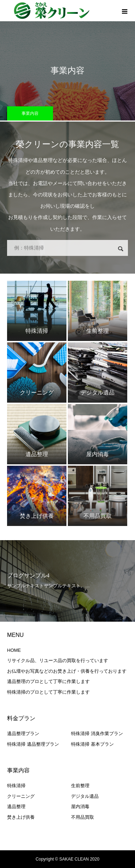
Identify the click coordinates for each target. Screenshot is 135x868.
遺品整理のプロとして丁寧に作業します (48, 681)
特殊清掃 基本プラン (92, 744)
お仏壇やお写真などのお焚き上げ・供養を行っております (67, 671)
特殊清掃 (16, 786)
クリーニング (21, 796)
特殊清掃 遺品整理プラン (33, 744)
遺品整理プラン (23, 733)
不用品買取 (83, 817)
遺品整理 (16, 807)
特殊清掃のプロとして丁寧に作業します (48, 692)
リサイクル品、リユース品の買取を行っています (58, 660)
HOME (14, 650)
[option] (67, 581)
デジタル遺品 (85, 796)
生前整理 (80, 786)
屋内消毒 (80, 807)
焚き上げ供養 (21, 817)
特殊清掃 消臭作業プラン (97, 733)
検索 (121, 249)
